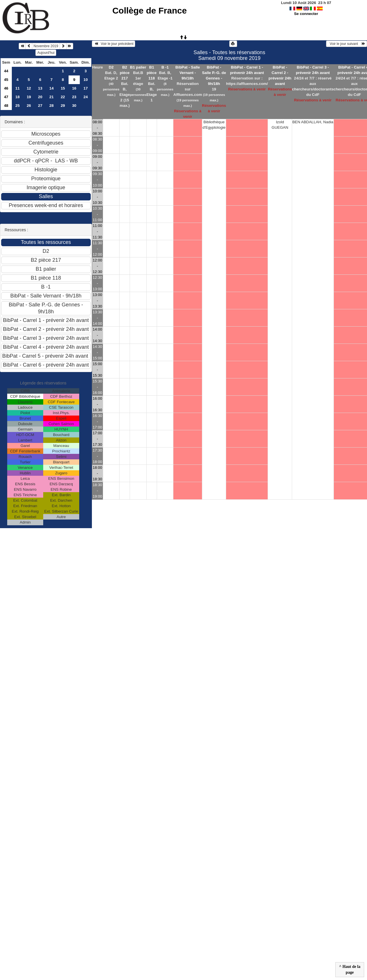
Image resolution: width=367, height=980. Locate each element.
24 (86, 97)
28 (51, 106)
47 (6, 97)
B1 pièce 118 (152, 73)
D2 (111, 67)
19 (29, 97)
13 (40, 88)
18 (17, 97)
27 (40, 106)
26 (29, 106)
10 (86, 80)
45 (6, 80)
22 (63, 97)
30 (74, 106)
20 (40, 97)
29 (63, 106)
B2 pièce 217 (125, 73)
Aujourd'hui (46, 53)
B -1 (165, 67)
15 (63, 88)
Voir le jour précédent (114, 44)
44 (6, 71)
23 (74, 97)
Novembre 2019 (46, 46)
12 (29, 88)
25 (17, 106)
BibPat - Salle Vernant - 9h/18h (188, 73)
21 (51, 97)
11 (17, 88)
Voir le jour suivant (347, 44)
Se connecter (306, 14)
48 (6, 106)
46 (6, 88)
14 (51, 88)
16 (74, 88)
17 (86, 88)
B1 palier (138, 67)
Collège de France (150, 11)
